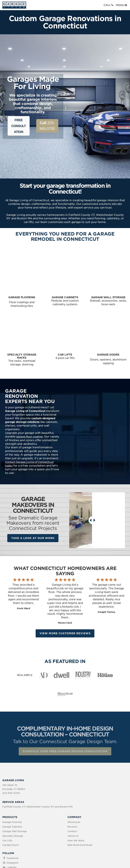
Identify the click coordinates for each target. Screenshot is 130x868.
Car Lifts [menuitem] (7, 798)
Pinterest (12, 829)
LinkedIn (12, 824)
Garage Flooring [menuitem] (12, 779)
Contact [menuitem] (72, 789)
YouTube (12, 834)
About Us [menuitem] (73, 793)
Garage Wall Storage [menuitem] (15, 789)
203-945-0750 (47, 126)
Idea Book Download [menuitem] (80, 802)
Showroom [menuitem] (74, 779)
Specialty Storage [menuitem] (13, 793)
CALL (109, 5)
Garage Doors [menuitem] (11, 802)
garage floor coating (29, 398)
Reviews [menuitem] (72, 784)
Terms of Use (68, 848)
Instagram (13, 820)
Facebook (13, 815)
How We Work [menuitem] (76, 798)
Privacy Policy (50, 848)
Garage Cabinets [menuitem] (12, 784)
